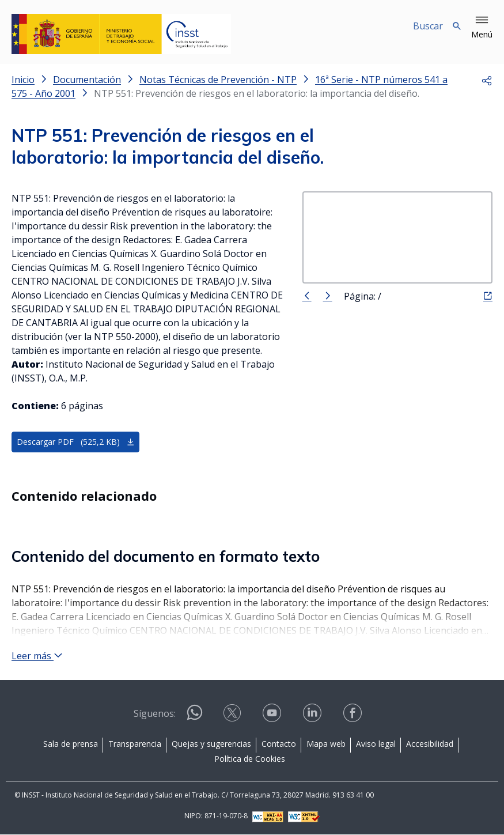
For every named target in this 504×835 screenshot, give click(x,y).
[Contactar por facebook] (354, 717)
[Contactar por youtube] (273, 717)
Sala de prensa (71, 744)
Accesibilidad (430, 744)
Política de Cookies (250, 759)
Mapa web (326, 744)
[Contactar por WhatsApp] (195, 718)
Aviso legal (376, 744)
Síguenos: (155, 714)
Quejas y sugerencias (211, 744)
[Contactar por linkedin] (313, 717)
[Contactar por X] (233, 717)
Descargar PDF (76, 442)
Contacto (279, 744)
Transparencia (135, 744)
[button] (482, 28)
